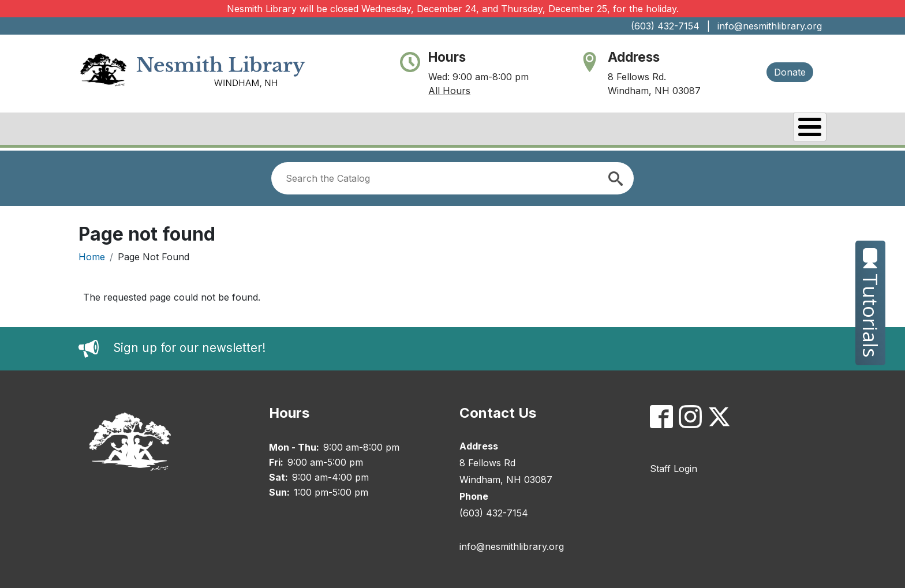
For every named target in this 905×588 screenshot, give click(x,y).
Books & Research (408, 130)
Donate (790, 72)
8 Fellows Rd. (637, 77)
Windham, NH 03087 (654, 91)
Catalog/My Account (535, 130)
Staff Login (674, 466)
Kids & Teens (781, 130)
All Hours (449, 91)
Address (634, 57)
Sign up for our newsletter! (189, 345)
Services (699, 130)
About (320, 130)
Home (92, 254)
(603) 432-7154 (665, 26)
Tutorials (871, 303)
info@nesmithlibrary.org (770, 26)
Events (633, 130)
